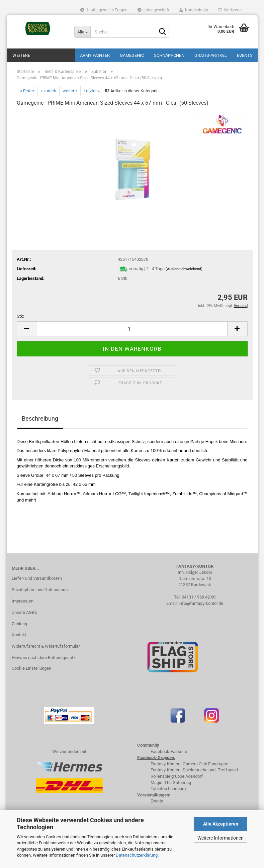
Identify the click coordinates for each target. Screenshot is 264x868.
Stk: (20, 316)
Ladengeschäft (153, 10)
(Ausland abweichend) (184, 269)
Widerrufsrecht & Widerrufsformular (46, 646)
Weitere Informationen (221, 838)
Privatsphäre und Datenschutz (40, 590)
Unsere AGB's (24, 612)
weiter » (70, 91)
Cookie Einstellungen (31, 668)
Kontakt (19, 635)
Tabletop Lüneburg (168, 789)
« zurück (48, 91)
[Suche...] (82, 32)
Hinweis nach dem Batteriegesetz (43, 658)
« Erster (27, 91)
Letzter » (92, 91)
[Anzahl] (132, 329)
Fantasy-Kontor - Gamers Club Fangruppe (189, 764)
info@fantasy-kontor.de (201, 603)
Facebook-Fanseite (169, 751)
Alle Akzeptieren (221, 824)
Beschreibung (40, 418)
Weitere (21, 55)
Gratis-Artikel (211, 55)
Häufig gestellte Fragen (104, 10)
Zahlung (19, 624)
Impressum (23, 601)
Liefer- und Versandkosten (37, 578)
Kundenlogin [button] (194, 10)
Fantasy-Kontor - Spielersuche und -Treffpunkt (194, 770)
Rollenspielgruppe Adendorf (177, 776)
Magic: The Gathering (171, 783)
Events (245, 55)
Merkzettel (230, 10)
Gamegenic (132, 55)
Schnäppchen (169, 55)
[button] (27, 329)
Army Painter (95, 55)
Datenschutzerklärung (137, 855)
